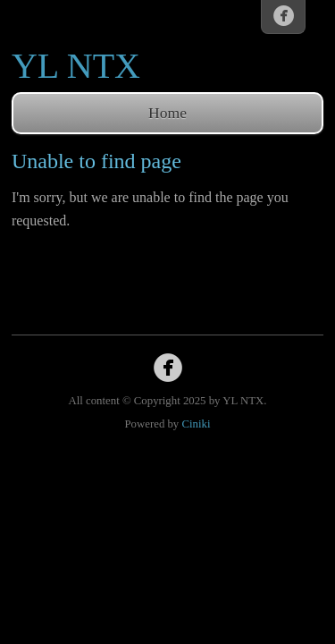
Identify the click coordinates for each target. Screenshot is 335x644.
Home (167, 113)
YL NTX (76, 66)
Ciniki (196, 424)
